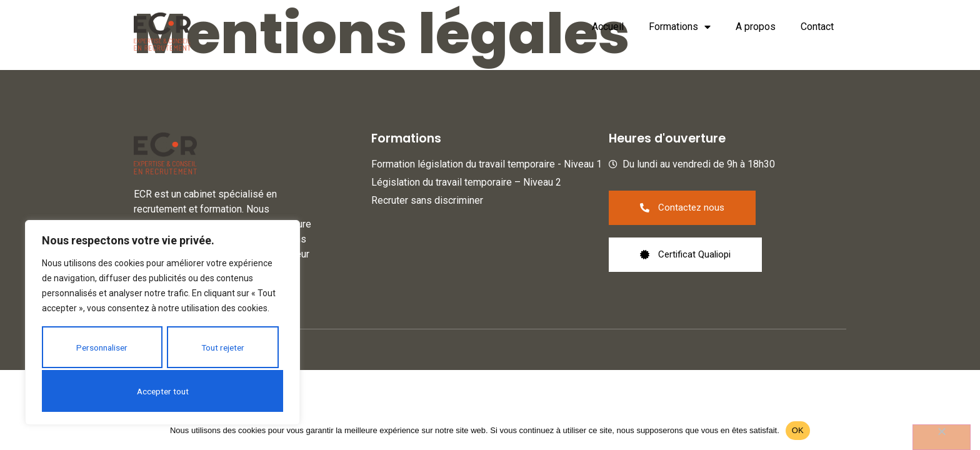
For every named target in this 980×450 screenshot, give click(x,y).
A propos (756, 27)
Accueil (608, 27)
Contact (817, 27)
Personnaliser (102, 348)
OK (798, 430)
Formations (680, 27)
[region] (162, 323)
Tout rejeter (222, 348)
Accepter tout (163, 391)
